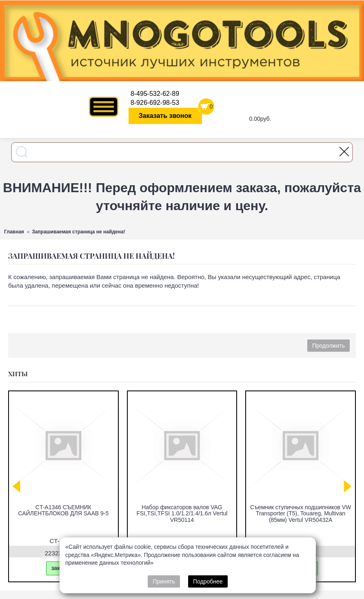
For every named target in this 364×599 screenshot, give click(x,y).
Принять (164, 581)
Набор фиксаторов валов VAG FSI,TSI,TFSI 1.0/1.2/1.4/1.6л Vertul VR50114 (182, 514)
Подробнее (208, 581)
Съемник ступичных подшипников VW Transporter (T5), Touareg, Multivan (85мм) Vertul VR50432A (301, 514)
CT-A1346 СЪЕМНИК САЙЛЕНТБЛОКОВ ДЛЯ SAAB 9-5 (63, 510)
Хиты (18, 374)
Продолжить (328, 346)
